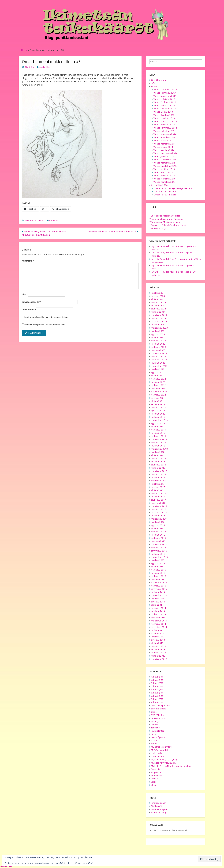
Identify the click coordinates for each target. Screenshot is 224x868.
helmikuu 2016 (159, 548)
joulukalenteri (158, 731)
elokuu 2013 (157, 643)
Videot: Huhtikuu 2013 (164, 99)
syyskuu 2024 (158, 296)
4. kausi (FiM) (157, 686)
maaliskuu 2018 (159, 471)
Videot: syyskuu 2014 (164, 150)
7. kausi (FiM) (157, 696)
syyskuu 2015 (158, 563)
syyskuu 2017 (158, 487)
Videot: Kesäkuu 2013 (164, 105)
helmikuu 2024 (159, 318)
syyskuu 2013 (158, 640)
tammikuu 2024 (159, 321)
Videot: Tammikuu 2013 (165, 90)
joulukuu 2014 (158, 592)
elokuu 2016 (157, 528)
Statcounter (6, 866)
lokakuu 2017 (158, 484)
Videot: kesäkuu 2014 (164, 141)
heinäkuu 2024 (159, 302)
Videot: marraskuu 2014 (165, 153)
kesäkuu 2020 (158, 414)
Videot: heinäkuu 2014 (164, 144)
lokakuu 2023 (158, 331)
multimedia (157, 753)
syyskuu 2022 (158, 372)
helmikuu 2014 (159, 624)
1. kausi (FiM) (157, 677)
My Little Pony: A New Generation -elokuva (172, 766)
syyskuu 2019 (158, 423)
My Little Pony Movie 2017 (164, 763)
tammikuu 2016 (159, 551)
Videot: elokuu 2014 (163, 147)
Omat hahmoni (159, 80)
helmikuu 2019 (159, 442)
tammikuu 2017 (159, 512)
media (154, 744)
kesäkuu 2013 (158, 649)
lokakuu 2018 (158, 452)
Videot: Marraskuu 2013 (165, 121)
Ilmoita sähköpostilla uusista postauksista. (45, 325)
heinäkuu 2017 (159, 493)
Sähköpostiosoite (31, 302)
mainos (155, 740)
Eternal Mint (54, 220)
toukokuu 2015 (159, 576)
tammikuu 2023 (159, 360)
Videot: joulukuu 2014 (164, 156)
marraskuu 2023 (159, 328)
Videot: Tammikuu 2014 (165, 128)
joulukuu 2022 (158, 363)
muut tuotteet (158, 756)
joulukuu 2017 (158, 477)
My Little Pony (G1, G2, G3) (164, 760)
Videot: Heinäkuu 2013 (165, 109)
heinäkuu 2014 (159, 608)
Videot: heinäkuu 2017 (164, 182)
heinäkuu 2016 (159, 532)
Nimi (25, 294)
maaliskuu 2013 (159, 659)
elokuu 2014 (157, 605)
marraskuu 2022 (159, 366)
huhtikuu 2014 (158, 617)
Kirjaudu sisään (159, 803)
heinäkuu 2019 (159, 430)
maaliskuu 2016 (159, 544)
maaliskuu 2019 (159, 439)
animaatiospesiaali (161, 705)
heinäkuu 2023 (159, 341)
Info (153, 83)
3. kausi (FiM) (157, 683)
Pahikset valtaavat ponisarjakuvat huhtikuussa (113, 231)
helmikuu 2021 (159, 407)
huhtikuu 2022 (158, 388)
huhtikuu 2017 (158, 503)
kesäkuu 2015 (158, 573)
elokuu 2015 (157, 567)
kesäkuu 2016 (158, 535)
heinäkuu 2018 (159, 458)
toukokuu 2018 (159, 465)
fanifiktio (155, 728)
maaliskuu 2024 (159, 315)
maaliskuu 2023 (159, 353)
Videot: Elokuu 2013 (163, 112)
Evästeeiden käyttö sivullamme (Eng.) (77, 863)
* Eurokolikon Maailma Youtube (165, 216)
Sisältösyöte (157, 806)
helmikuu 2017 (159, 509)
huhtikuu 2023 (158, 350)
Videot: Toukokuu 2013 (165, 102)
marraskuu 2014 (159, 595)
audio (154, 712)
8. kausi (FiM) (157, 699)
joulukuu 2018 (158, 446)
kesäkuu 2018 (158, 461)
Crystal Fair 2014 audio (165, 195)
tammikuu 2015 (159, 589)
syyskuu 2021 (158, 398)
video (154, 782)
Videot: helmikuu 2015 (164, 163)
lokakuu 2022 (158, 369)
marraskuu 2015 (159, 557)
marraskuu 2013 (159, 633)
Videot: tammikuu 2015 (165, 160)
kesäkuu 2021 (158, 404)
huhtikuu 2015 (158, 579)
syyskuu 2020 (158, 411)
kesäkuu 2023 (158, 344)
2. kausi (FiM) (157, 680)
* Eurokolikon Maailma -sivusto (165, 222)
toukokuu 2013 (159, 653)
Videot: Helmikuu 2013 (165, 93)
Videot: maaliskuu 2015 (165, 166)
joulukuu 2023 (158, 325)
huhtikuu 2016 (158, 541)
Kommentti (28, 261)
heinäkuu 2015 (159, 570)
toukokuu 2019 (159, 436)
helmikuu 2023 (159, 356)
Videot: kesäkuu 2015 (164, 169)
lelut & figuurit (158, 737)
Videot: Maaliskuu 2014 (165, 134)
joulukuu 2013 (158, 630)
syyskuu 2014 (158, 602)
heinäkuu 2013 (159, 646)
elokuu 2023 (157, 337)
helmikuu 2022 (159, 395)
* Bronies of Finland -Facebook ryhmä (168, 225)
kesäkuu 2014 (158, 611)
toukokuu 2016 (159, 538)
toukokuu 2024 (159, 309)
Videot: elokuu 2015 (163, 172)
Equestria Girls (158, 718)
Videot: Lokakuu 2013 (164, 118)
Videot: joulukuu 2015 (164, 175)
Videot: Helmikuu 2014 (165, 131)
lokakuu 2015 (158, 560)
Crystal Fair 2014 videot (165, 191)
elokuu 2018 (157, 455)
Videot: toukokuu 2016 (164, 179)
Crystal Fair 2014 (159, 185)
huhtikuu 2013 (158, 656)
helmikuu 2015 (159, 586)
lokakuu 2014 (158, 598)
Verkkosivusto (29, 310)
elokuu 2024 (157, 299)
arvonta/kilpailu (159, 709)
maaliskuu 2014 (159, 621)
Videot (154, 86)
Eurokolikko (44, 67)
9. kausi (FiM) (157, 702)
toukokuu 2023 (159, 347)
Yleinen (41, 220)
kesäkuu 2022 (158, 382)
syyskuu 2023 (158, 334)
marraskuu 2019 (159, 420)
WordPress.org (158, 812)
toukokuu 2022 (159, 385)
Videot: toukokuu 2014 (164, 137)
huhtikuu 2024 (158, 312)
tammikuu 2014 (159, 627)
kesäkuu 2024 (158, 305)
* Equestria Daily (158, 228)
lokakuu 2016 (158, 522)
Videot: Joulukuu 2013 (164, 125)
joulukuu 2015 (158, 554)
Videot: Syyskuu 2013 (164, 115)
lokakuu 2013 (158, 637)
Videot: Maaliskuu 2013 (165, 96)
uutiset (154, 779)
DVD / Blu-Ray (158, 715)
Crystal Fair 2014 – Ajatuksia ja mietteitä (173, 188)
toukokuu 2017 (159, 500)
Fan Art (28, 220)
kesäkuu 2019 (158, 433)
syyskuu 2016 (158, 525)
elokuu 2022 (157, 376)
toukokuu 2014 (159, 614)
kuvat (34, 220)
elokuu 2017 (157, 490)
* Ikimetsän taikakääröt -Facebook (166, 219)
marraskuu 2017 (159, 481)
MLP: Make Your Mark (162, 747)
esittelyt (155, 721)
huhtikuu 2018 (158, 468)
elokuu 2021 (157, 401)
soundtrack (157, 776)
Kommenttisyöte (159, 809)
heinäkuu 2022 (159, 379)
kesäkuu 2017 (158, 497)
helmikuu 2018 (159, 474)
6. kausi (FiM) (157, 693)
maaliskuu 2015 (159, 582)
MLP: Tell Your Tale (160, 750)
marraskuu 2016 (159, 519)
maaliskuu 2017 (159, 506)
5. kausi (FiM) (157, 689)
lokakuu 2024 (158, 293)
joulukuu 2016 (158, 516)
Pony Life (156, 769)
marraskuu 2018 (159, 449)
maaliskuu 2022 (159, 392)
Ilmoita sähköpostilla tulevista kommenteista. (46, 317)
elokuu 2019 (157, 426)
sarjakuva (156, 772)
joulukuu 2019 (158, 417)
